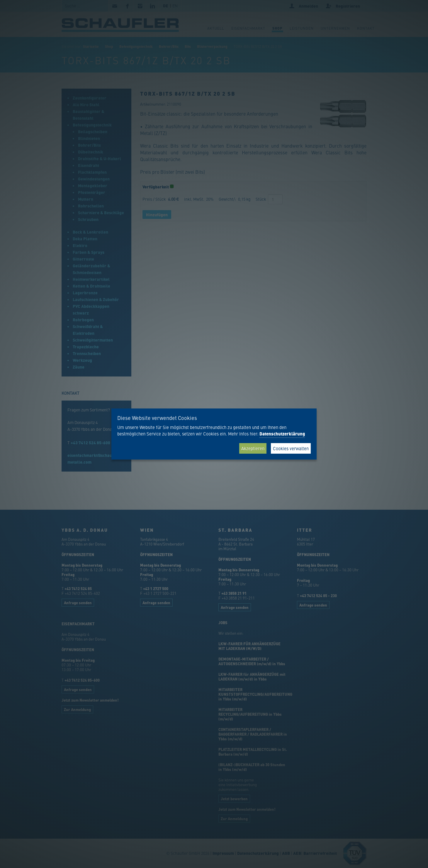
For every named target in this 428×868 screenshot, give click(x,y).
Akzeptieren (253, 448)
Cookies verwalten (291, 448)
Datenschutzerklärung (282, 434)
